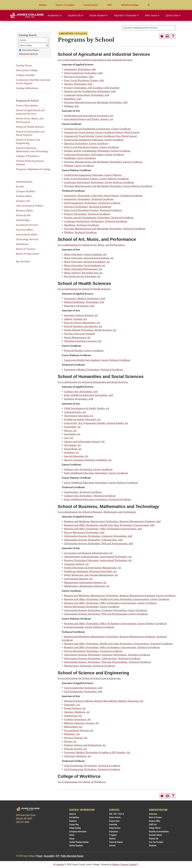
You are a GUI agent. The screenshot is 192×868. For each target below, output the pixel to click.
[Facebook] (19, 828)
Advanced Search (28, 54)
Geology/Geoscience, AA (77, 719)
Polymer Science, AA (75, 749)
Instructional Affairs (27, 234)
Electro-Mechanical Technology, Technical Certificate (93, 651)
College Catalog (75, 828)
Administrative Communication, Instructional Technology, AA (98, 557)
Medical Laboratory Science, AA (82, 723)
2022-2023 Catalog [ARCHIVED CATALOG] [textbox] (140, 28)
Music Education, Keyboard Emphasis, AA (87, 262)
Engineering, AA (73, 716)
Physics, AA (70, 741)
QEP (58, 856)
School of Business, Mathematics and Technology (32, 150)
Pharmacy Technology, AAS (79, 306)
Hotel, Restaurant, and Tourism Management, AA (91, 575)
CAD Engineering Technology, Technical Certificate (92, 766)
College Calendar (25, 75)
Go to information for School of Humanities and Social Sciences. (93, 382)
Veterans (112, 845)
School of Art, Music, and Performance (30, 120)
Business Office (155, 821)
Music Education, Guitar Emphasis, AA (85, 254)
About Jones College (27, 70)
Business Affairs (24, 211)
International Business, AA (78, 579)
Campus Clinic (114, 821)
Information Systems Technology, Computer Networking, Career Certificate (106, 610)
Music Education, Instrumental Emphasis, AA (89, 258)
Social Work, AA (73, 449)
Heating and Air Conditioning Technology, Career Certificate (97, 151)
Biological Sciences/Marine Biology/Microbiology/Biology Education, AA (104, 701)
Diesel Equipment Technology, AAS (83, 73)
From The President (156, 842)
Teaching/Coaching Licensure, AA (83, 341)
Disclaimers (22, 244)
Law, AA (69, 438)
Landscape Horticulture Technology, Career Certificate (94, 155)
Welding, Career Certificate (79, 166)
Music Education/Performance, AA (83, 269)
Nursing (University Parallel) (80, 334)
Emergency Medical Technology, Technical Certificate (94, 370)
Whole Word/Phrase (30, 50)
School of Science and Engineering (28, 141)
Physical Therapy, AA (76, 738)
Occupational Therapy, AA (79, 730)
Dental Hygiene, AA (75, 708)
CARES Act (153, 824)
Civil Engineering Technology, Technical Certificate (92, 769)
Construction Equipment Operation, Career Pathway (93, 175)
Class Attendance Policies (30, 206)
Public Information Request (72, 856)
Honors (72, 835)
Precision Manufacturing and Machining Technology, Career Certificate (103, 162)
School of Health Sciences (30, 127)
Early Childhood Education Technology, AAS (89, 395)
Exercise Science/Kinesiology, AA (82, 323)
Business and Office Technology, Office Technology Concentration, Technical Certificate (112, 647)
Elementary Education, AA (79, 416)
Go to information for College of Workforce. (82, 782)
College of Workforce (28, 156)
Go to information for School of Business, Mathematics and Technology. (97, 512)
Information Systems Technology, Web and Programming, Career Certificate (106, 614)
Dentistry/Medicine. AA (77, 712)
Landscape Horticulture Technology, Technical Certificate (96, 221)
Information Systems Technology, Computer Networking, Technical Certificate (107, 655)
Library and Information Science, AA (84, 442)
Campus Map (74, 824)
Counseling (113, 824)
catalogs (60, 864)
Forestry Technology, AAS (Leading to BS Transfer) (92, 88)
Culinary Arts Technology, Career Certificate (88, 469)
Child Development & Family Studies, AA (87, 408)
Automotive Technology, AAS (80, 69)
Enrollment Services (27, 225)
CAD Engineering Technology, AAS (83, 688)
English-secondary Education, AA (82, 419)
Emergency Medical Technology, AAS (85, 298)
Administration (24, 182)
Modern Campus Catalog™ (125, 864)
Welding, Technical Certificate (80, 232)
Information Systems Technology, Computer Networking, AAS (98, 536)
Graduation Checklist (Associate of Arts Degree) (33, 82)
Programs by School (27, 101)
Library (72, 838)
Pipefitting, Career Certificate (80, 158)
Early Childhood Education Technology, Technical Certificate (98, 499)
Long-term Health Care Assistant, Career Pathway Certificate (97, 360)
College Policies (155, 828)
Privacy (39, 856)
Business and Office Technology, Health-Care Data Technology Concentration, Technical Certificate (118, 644)
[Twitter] (27, 828)
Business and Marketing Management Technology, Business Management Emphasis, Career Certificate (120, 596)
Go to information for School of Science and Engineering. (89, 678)
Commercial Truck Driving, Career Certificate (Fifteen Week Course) (102, 132)
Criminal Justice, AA (75, 412)
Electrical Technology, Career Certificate (86, 143)
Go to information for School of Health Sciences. (84, 289)
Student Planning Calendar (79, 842)
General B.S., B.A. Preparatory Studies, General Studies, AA (96, 423)
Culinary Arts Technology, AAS (81, 392)
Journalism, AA (72, 434)
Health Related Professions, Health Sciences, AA (90, 330)
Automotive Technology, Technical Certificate (89, 199)
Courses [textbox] (23, 40)
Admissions (153, 814)
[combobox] (149, 28)
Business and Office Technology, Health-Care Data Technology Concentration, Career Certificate (117, 599)
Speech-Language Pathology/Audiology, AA (88, 460)
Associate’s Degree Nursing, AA (81, 315)
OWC (110, 5)
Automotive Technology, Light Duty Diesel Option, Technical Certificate (103, 196)
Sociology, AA (71, 452)
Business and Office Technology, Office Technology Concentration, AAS (103, 529)
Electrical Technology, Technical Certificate (88, 207)
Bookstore (73, 821)
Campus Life (23, 201)
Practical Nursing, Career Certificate (84, 350)
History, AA (70, 430)
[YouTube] (41, 828)
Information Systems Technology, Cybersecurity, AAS (93, 540)
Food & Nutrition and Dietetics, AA (83, 326)
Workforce (153, 845)
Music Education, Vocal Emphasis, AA (85, 265)
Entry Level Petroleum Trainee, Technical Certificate (93, 210)
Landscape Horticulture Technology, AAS (87, 95)
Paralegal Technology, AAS (79, 399)
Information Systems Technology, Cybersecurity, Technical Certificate (102, 658)
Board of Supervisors (28, 254)
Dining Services (115, 828)
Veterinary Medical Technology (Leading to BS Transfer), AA (97, 752)
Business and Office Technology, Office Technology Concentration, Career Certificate (110, 603)
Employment (114, 831)
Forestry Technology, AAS (78, 84)
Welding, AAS (71, 106)
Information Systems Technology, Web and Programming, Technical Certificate (108, 662)
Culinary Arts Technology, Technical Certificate (90, 496)
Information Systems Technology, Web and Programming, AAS (99, 544)
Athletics (43, 5)
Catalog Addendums (27, 88)
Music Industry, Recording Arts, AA (83, 273)
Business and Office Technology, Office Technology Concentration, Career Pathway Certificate (115, 624)
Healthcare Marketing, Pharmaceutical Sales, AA (90, 571)
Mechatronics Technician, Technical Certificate (90, 666)
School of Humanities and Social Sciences (30, 133)
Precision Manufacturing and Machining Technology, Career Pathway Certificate (108, 186)
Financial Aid (23, 215)
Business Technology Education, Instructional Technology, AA (98, 560)
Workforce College (130, 5)
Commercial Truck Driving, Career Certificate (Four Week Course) (101, 136)
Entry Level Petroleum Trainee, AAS (84, 80)
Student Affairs (24, 196)
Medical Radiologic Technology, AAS (84, 302)
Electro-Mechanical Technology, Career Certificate (92, 607)
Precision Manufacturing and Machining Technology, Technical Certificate (105, 229)
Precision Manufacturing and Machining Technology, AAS (96, 102)
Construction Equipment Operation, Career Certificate (94, 140)
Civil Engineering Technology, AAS (83, 691)
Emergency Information (78, 831)
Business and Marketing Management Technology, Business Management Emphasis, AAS (112, 521)
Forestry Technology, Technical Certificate (87, 214)
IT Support (113, 835)
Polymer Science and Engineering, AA (85, 745)
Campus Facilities (26, 191)
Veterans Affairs (25, 230)
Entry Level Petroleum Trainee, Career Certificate (91, 147)
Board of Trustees (26, 249)
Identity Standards (76, 845)
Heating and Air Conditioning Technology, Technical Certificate (99, 218)
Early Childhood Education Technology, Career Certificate (96, 473)
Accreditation (74, 817)
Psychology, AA (72, 445)
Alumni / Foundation (65, 5)
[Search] (149, 5)
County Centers (91, 5)
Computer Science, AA (76, 564)
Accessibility (49, 856)
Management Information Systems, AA (85, 582)
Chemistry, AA (72, 705)
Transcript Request (116, 842)
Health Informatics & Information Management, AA (93, 568)
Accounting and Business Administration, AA (88, 553)
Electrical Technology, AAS (79, 77)
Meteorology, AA (73, 727)
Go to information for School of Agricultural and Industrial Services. (95, 60)
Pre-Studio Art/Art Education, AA (82, 276)
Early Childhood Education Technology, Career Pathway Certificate (101, 483)
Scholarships (23, 220)
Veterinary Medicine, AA (77, 756)
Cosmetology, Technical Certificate (83, 492)
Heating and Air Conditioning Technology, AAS (90, 91)
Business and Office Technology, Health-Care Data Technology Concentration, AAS (109, 525)
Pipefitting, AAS (73, 99)
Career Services (115, 817)
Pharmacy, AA (72, 734)
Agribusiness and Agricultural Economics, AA (89, 116)
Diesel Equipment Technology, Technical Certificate (92, 203)
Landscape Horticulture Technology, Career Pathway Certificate (99, 182)
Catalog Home (24, 65)
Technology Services (27, 239)
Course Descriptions (27, 105)
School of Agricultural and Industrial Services (30, 112)
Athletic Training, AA (75, 319)
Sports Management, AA (77, 337)
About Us (73, 814)
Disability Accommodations (159, 831)
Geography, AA (72, 427)
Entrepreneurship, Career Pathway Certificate (89, 627)
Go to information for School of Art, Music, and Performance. (91, 245)
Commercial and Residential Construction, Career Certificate (97, 129)
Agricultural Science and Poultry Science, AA (88, 119)
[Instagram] (34, 828)
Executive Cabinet (155, 835)
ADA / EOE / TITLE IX (117, 814)
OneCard (112, 838)
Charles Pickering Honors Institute (30, 163)
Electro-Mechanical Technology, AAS (84, 532)
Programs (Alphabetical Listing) (33, 169)
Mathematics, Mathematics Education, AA (87, 586)
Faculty (20, 187)
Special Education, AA (76, 456)
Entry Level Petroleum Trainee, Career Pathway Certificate (96, 179)
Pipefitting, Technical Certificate (82, 225)
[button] (55, 15)
